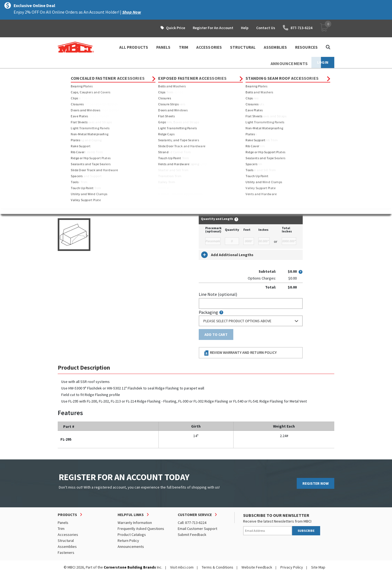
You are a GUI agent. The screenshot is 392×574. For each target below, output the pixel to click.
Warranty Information (135, 523)
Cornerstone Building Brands (130, 567)
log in (230, 202)
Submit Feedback (192, 535)
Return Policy (128, 541)
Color (204, 156)
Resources (306, 47)
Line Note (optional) (218, 294)
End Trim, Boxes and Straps (182, 73)
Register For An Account (213, 28)
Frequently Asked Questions (141, 529)
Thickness (208, 133)
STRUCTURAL (243, 47)
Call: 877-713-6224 (192, 523)
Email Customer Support (197, 529)
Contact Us (266, 28)
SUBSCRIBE (306, 531)
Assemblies (67, 547)
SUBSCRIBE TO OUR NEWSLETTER (276, 515)
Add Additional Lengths (227, 255)
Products (81, 73)
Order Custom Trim (220, 122)
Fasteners (66, 552)
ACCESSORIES (209, 47)
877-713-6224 (298, 28)
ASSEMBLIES (275, 47)
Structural (66, 541)
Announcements (131, 547)
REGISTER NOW (316, 483)
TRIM (183, 47)
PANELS (163, 47)
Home (62, 73)
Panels (63, 523)
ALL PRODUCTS (134, 47)
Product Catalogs (132, 535)
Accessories (68, 535)
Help (245, 28)
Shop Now (132, 12)
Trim (100, 73)
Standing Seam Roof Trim (132, 73)
